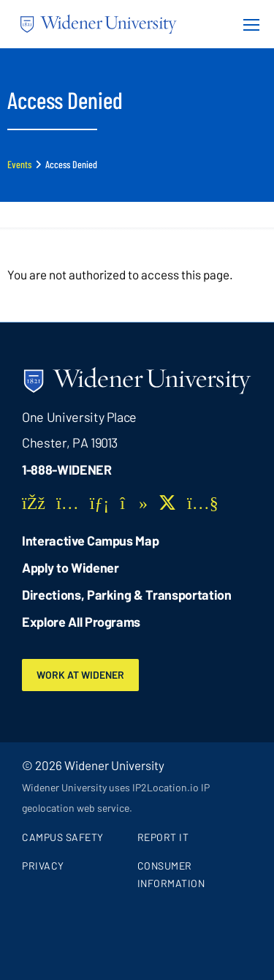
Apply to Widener (71, 568)
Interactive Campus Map (90, 540)
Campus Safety (63, 837)
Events (19, 164)
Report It (163, 837)
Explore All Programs (81, 622)
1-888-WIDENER (67, 470)
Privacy (43, 866)
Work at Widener (80, 675)
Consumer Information (171, 874)
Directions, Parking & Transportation (127, 595)
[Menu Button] (247, 24)
